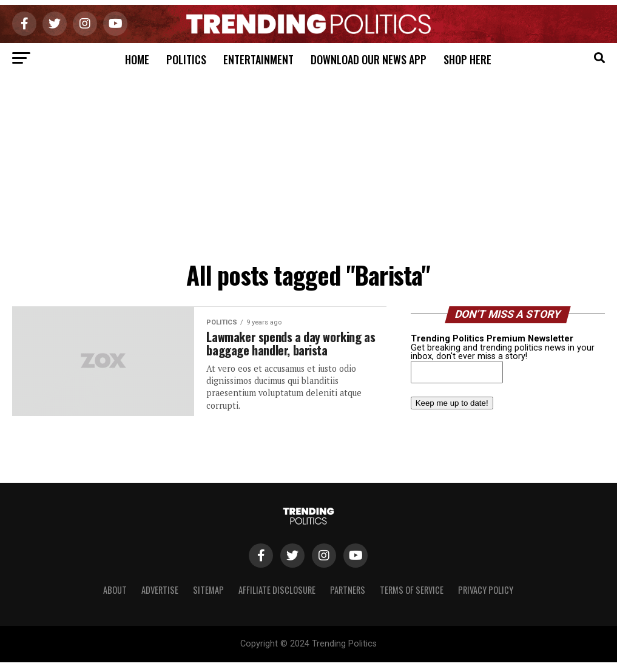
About (115, 590)
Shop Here (467, 59)
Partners (348, 590)
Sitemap (208, 590)
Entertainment (258, 59)
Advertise (160, 590)
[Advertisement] (308, 164)
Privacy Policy (486, 590)
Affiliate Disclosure (277, 590)
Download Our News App (369, 59)
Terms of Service (412, 590)
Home (137, 59)
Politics (186, 59)
